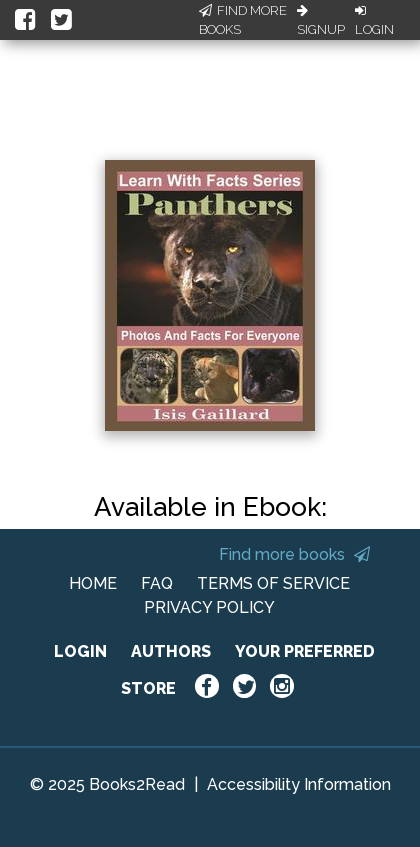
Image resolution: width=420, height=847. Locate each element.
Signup (321, 21)
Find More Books (243, 20)
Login (374, 21)
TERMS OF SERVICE (273, 583)
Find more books (294, 554)
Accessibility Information (299, 784)
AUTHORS (171, 651)
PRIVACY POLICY (209, 607)
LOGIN (80, 651)
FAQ (157, 583)
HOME (93, 583)
